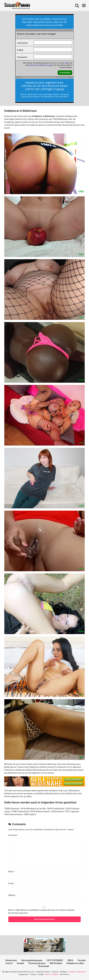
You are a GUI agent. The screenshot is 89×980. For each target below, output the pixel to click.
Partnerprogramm (37, 963)
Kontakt (21, 963)
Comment (13, 835)
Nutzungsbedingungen (32, 960)
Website (12, 895)
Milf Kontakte (56, 963)
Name (12, 872)
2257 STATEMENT (55, 960)
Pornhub (72, 972)
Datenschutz (11, 960)
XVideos (55, 974)
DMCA (70, 960)
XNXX (47, 974)
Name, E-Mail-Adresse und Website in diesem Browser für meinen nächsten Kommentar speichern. (41, 912)
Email (11, 883)
